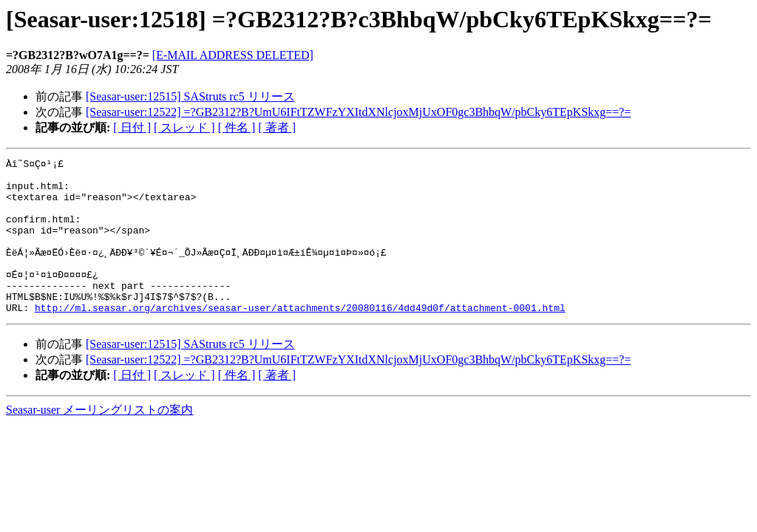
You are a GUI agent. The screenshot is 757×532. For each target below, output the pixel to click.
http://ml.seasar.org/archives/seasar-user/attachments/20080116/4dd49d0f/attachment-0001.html (300, 338)
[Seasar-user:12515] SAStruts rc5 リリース (190, 96)
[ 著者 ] (277, 127)
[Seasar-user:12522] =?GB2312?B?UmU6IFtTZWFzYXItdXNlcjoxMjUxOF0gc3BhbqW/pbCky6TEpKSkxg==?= (358, 112)
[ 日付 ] (132, 127)
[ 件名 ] (237, 127)
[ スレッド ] (184, 127)
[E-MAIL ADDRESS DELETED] (233, 55)
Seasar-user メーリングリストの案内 (99, 441)
